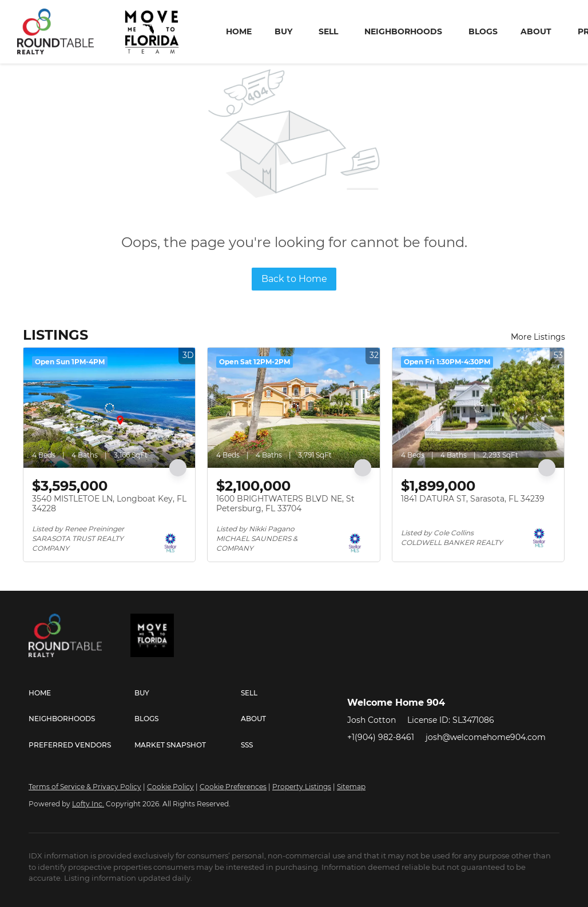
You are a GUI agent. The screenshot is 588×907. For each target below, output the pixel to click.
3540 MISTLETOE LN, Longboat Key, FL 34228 (109, 504)
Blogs (483, 31)
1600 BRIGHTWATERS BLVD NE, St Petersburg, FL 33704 (285, 504)
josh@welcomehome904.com (486, 737)
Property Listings (302, 787)
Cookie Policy (170, 787)
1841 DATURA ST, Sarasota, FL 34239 (473, 499)
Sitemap (351, 787)
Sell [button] (328, 31)
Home (239, 31)
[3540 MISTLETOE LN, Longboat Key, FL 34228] (109, 408)
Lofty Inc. (88, 804)
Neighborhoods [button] (403, 31)
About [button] (536, 31)
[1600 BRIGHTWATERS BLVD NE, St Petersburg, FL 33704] (293, 408)
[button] (82, 693)
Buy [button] (283, 31)
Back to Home (294, 279)
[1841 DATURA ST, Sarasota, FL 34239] (478, 408)
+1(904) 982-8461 (381, 737)
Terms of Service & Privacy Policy (85, 787)
